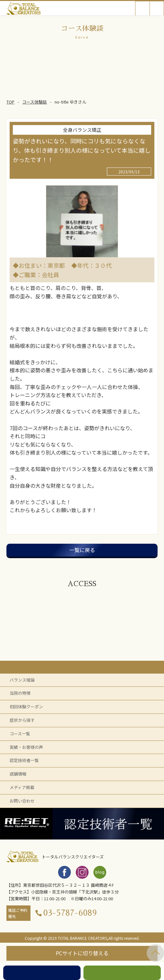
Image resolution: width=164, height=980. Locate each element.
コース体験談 (35, 102)
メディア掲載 (22, 787)
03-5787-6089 (70, 913)
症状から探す (22, 720)
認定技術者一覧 (24, 760)
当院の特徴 (20, 693)
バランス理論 (22, 680)
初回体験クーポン (26, 707)
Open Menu (157, 8)
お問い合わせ (22, 801)
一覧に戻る (82, 550)
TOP (10, 102)
